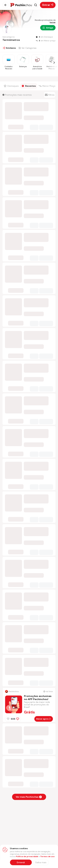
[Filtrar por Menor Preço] (47, 86)
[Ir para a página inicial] (21, 5)
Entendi (21, 862)
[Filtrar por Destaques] (11, 86)
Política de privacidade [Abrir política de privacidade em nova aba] (27, 856)
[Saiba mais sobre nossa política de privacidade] (41, 862)
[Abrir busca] (36, 5)
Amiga (48, 28)
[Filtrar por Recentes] (29, 86)
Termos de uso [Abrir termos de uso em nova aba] (47, 856)
